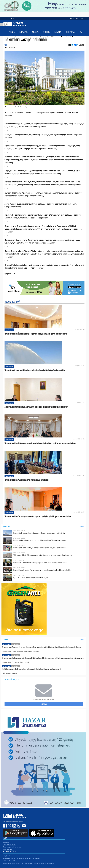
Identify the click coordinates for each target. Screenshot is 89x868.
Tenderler (7, 639)
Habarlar (6, 526)
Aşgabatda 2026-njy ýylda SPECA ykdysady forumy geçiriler (31, 577)
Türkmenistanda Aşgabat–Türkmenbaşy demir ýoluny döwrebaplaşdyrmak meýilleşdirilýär (39, 533)
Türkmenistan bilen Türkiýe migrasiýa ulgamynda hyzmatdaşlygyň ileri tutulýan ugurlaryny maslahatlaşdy (40, 443)
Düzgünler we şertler (9, 845)
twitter (10, 826)
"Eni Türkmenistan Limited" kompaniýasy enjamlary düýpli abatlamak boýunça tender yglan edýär (32, 669)
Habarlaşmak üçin (8, 849)
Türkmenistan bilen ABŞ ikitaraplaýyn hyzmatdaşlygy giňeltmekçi (27, 480)
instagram (19, 826)
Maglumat (58, 32)
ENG (72, 19)
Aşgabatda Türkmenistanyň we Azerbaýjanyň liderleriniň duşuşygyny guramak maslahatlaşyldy (36, 407)
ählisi (82, 526)
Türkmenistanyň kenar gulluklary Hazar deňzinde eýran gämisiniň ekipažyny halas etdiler (35, 370)
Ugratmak (44, 704)
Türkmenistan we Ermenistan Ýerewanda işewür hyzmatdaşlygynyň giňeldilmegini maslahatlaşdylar (42, 570)
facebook (5, 826)
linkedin (14, 826)
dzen (24, 826)
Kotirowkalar (71, 32)
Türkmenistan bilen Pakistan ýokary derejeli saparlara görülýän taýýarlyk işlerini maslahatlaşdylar (38, 516)
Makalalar (24, 32)
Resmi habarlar (9, 330)
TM (77, 19)
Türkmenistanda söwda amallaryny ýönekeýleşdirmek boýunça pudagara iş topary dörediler (40, 548)
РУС (82, 19)
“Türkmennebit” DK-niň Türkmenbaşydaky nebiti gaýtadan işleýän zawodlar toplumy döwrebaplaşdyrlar (43, 555)
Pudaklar (35, 32)
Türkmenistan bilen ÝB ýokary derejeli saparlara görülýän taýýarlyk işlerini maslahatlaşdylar (36, 334)
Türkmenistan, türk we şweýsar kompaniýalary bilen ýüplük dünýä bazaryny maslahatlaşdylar (40, 563)
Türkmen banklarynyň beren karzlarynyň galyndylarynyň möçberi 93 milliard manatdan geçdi (40, 540)
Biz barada (6, 842)
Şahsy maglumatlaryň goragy (12, 847)
